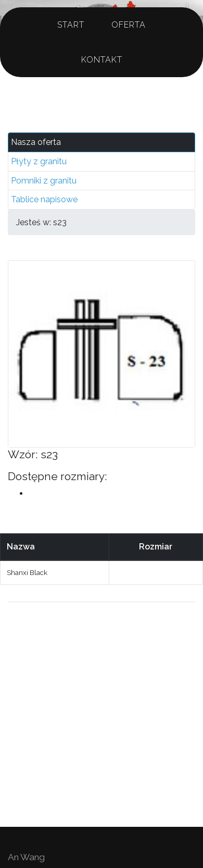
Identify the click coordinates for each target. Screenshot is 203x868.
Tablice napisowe (44, 199)
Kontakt (102, 60)
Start (71, 25)
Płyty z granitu (39, 161)
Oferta (129, 25)
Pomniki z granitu (44, 181)
